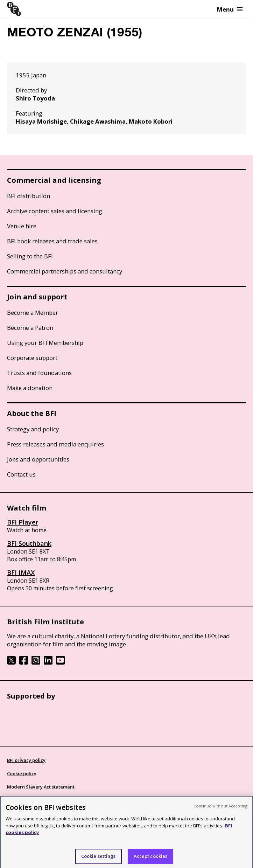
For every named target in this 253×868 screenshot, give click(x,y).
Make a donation (30, 388)
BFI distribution (29, 196)
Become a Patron (30, 328)
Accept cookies (151, 859)
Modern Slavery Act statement (41, 787)
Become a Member (33, 313)
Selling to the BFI (30, 256)
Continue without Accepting (220, 809)
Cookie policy (22, 773)
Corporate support (32, 358)
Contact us (21, 474)
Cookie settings (99, 859)
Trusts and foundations (39, 373)
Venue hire (22, 226)
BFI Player (23, 522)
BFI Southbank (29, 543)
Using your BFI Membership (45, 343)
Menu (230, 9)
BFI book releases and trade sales (52, 241)
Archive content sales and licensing (55, 211)
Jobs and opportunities (38, 459)
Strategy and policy (33, 429)
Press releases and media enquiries (55, 444)
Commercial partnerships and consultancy (65, 271)
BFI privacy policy (26, 760)
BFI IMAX (21, 572)
